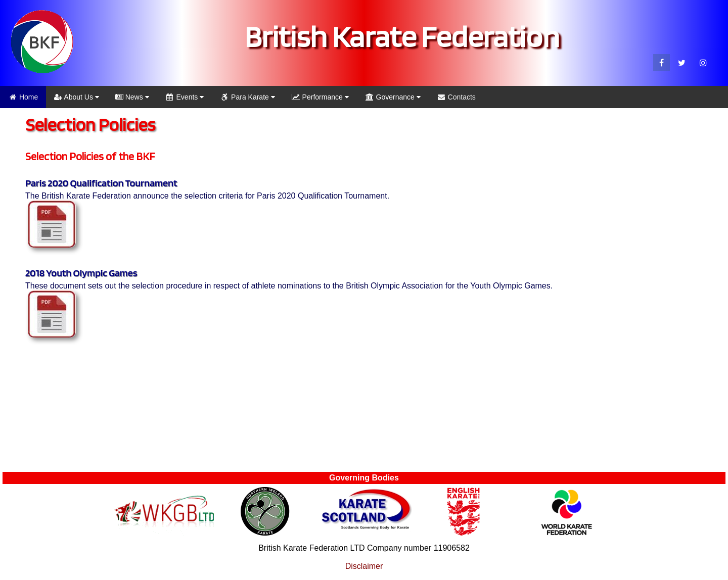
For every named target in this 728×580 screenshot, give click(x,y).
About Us (77, 97)
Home (23, 97)
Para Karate (247, 97)
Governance (393, 97)
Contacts (456, 97)
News (132, 97)
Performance (320, 97)
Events (185, 97)
